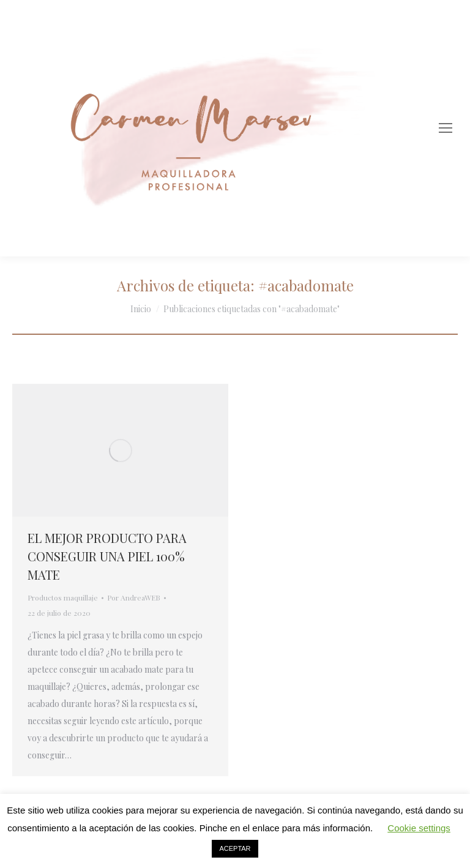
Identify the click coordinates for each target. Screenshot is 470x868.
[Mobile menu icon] (446, 128)
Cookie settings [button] (419, 828)
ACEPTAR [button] (235, 848)
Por (134, 597)
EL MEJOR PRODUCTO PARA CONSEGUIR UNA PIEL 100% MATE (107, 556)
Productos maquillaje (63, 597)
